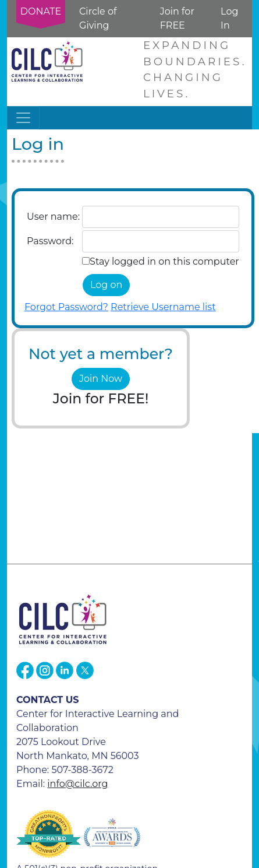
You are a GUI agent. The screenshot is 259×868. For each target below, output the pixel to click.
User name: (53, 217)
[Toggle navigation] (23, 118)
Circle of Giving (98, 18)
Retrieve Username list (163, 307)
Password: (50, 241)
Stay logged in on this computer (164, 261)
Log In (229, 18)
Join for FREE (177, 18)
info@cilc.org (77, 784)
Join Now (101, 379)
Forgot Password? (66, 307)
